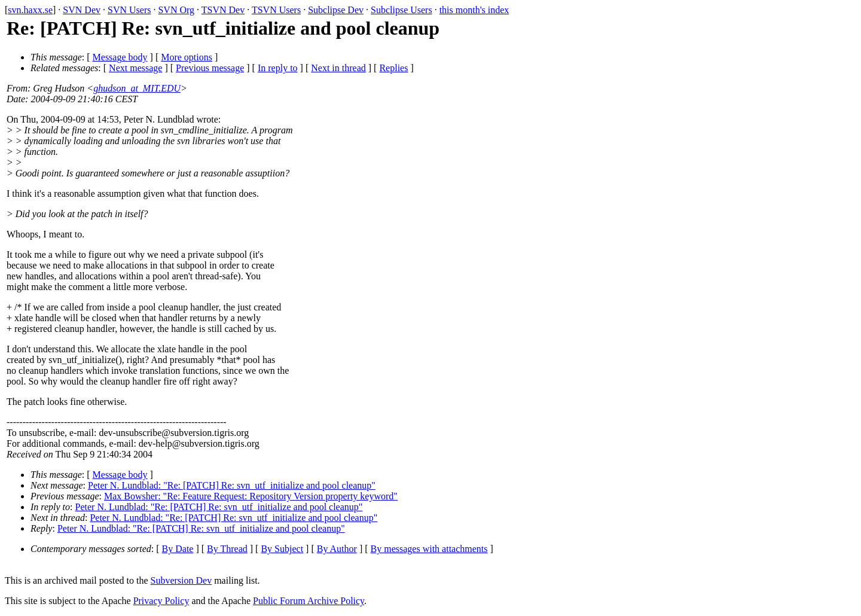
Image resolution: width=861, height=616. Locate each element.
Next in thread (338, 68)
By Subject (282, 549)
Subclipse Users (402, 10)
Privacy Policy (161, 601)
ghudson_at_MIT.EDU (137, 88)
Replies (393, 68)
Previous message (210, 68)
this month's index (474, 10)
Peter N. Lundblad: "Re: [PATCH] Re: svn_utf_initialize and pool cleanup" (232, 485)
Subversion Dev (181, 580)
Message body (120, 57)
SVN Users (129, 10)
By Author (337, 549)
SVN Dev (82, 10)
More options (187, 57)
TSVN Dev (223, 10)
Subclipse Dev (336, 10)
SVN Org (176, 10)
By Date (178, 549)
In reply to (278, 68)
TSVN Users (276, 10)
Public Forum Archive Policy (309, 601)
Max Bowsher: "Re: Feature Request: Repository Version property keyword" (251, 496)
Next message (135, 68)
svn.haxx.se (30, 10)
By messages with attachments (429, 549)
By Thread (227, 549)
